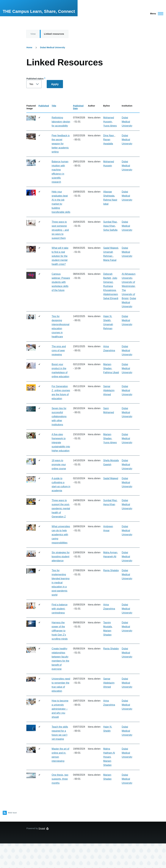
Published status (35, 79)
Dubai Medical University (53, 47)
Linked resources (54, 34)
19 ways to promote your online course (59, 465)
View (33, 34)
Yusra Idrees (110, 126)
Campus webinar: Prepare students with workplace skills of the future (61, 282)
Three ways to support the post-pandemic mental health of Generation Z (61, 508)
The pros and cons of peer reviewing (59, 350)
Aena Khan (109, 504)
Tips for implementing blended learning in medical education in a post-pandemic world (61, 583)
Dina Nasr (109, 136)
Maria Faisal (110, 260)
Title (54, 106)
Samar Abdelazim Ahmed (109, 390)
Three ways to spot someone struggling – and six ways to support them (60, 230)
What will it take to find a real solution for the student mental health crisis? (60, 256)
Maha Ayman (110, 552)
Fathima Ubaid (111, 372)
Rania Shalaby (111, 570)
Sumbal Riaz (110, 222)
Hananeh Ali (110, 557)
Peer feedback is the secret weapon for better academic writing (61, 144)
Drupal (42, 828)
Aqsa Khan (109, 226)
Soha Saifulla (110, 230)
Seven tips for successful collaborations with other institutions (59, 416)
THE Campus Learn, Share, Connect (39, 11)
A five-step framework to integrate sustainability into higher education (61, 443)
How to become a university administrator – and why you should (60, 709)
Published (44, 106)
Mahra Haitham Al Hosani (109, 753)
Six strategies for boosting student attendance (61, 557)
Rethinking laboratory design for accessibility (61, 122)
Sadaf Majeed (111, 248)
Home (29, 47)
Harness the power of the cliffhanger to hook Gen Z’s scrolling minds (60, 631)
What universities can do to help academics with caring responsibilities (61, 535)
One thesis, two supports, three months (60, 779)
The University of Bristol (128, 294)
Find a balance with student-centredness (60, 609)
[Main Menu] (156, 14)
